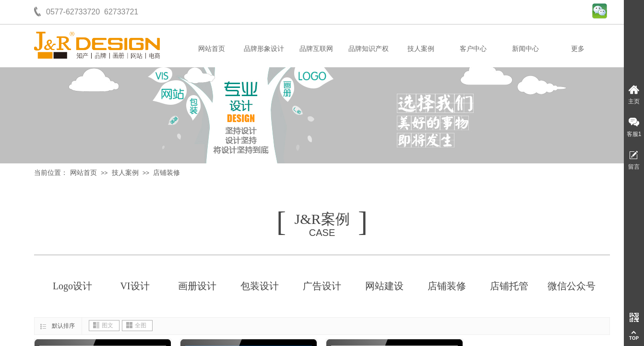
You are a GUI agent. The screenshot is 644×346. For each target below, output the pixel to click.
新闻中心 (525, 49)
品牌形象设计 (264, 49)
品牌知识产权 (369, 49)
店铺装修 (167, 173)
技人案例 (421, 49)
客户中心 (473, 49)
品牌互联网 (316, 49)
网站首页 (212, 49)
